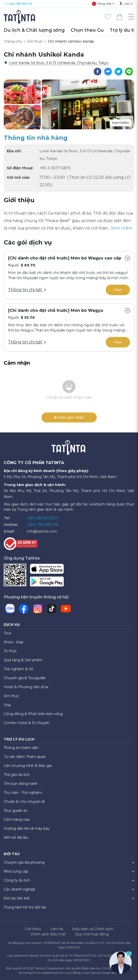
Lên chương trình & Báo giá (28, 766)
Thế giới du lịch (17, 775)
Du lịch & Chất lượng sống (34, 30)
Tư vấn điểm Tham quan (25, 757)
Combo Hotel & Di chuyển (27, 723)
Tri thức (10, 651)
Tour (7, 633)
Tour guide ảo (16, 811)
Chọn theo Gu (87, 30)
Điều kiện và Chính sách (93, 929)
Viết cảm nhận (69, 417)
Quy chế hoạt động (92, 934)
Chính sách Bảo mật (48, 934)
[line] (129, 72)
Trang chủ (13, 41)
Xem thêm (121, 123)
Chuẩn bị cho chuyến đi (24, 802)
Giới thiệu (33, 929)
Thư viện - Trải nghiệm (23, 793)
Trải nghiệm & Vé (18, 669)
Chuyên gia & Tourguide (25, 678)
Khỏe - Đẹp (14, 642)
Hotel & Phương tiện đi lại (26, 687)
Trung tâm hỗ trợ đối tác (25, 907)
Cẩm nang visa (17, 819)
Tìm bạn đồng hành (21, 784)
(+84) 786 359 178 (20, 4)
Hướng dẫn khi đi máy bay (27, 828)
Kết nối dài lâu (16, 837)
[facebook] (97, 72)
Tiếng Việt (102, 4)
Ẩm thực (35, 41)
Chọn (118, 290)
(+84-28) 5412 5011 (43, 518)
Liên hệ (57, 929)
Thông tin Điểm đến (21, 748)
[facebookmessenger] (108, 72)
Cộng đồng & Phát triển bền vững (33, 714)
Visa (7, 705)
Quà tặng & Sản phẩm (23, 660)
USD (125, 4)
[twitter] (118, 72)
